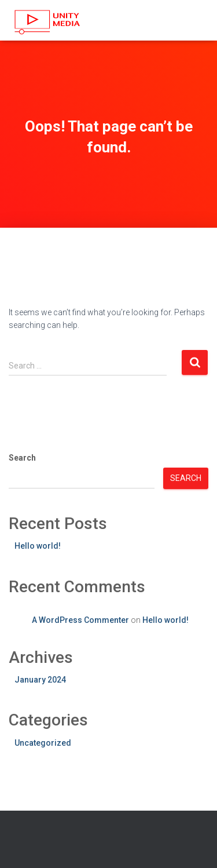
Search (22, 458)
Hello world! (38, 546)
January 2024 (40, 680)
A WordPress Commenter (80, 620)
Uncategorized (43, 743)
